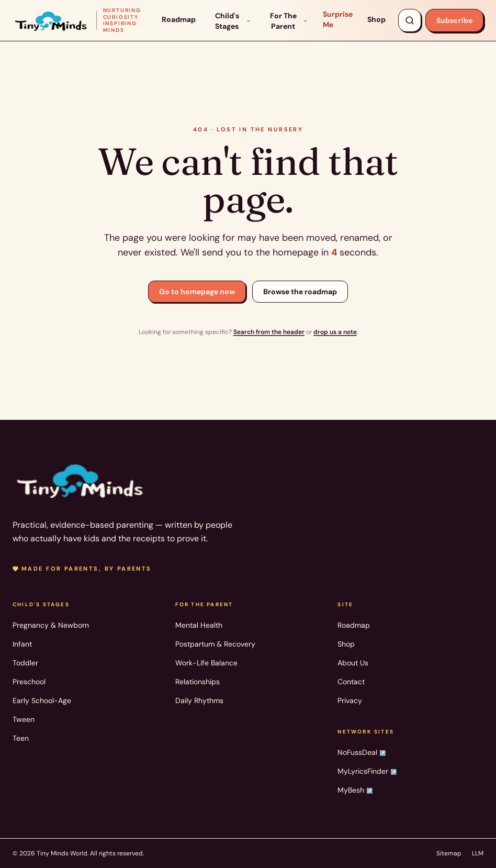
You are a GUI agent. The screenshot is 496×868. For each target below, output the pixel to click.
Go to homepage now (197, 292)
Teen (21, 738)
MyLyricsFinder (367, 771)
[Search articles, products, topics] (410, 20)
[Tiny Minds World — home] (81, 20)
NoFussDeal (362, 752)
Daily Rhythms (199, 700)
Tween (24, 719)
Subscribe (454, 20)
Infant (22, 644)
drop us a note (335, 332)
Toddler (25, 663)
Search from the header (269, 332)
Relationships (198, 682)
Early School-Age (42, 700)
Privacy (350, 700)
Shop (376, 19)
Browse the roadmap (300, 292)
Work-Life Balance (206, 663)
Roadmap (179, 19)
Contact (351, 682)
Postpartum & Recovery (215, 644)
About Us (353, 663)
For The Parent (289, 21)
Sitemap (449, 853)
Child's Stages (233, 21)
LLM (478, 853)
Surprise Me (338, 19)
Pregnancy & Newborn (51, 625)
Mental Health (199, 625)
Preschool (29, 682)
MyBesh (355, 790)
